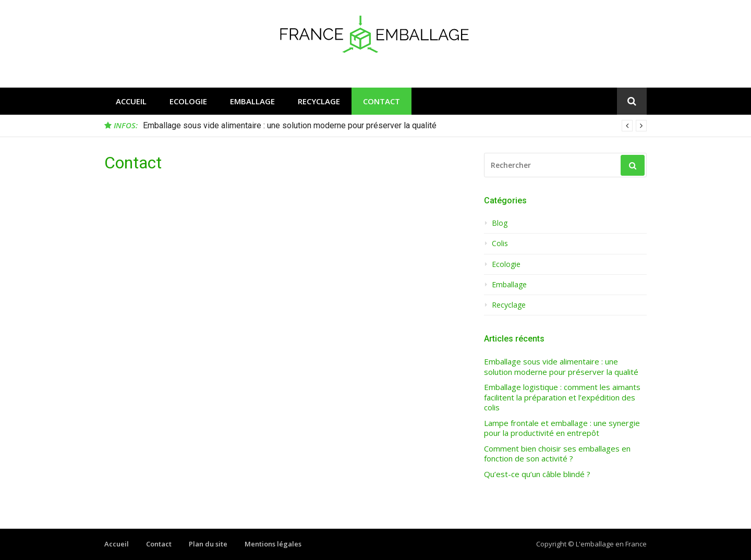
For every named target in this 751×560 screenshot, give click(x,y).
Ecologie (188, 101)
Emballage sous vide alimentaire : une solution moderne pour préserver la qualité (290, 125)
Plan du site (208, 544)
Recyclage (319, 101)
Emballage (252, 101)
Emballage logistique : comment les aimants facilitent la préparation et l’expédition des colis (562, 397)
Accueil (131, 101)
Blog (500, 223)
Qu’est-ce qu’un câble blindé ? (537, 474)
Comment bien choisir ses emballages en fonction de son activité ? (557, 454)
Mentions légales (273, 544)
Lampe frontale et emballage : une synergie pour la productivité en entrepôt (562, 428)
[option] (395, 126)
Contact (381, 101)
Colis (500, 244)
